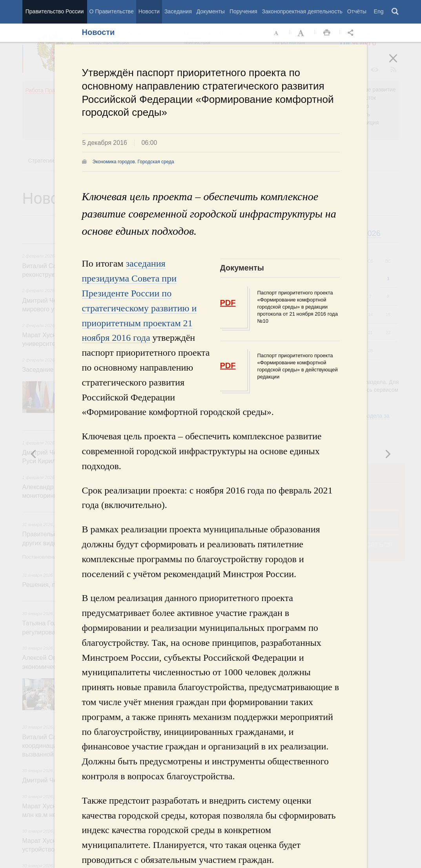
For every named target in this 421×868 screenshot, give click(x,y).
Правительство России (55, 11)
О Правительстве (112, 11)
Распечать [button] (327, 33)
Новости (149, 11)
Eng (379, 11)
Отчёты (357, 11)
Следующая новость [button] (34, 454)
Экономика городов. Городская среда (133, 162)
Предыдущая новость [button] (388, 454)
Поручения (243, 11)
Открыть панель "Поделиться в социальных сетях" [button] (352, 33)
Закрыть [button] (399, 64)
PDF (228, 303)
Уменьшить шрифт (277, 33)
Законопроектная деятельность (302, 11)
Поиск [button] (395, 12)
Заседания (178, 11)
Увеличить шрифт (302, 33)
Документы (211, 11)
